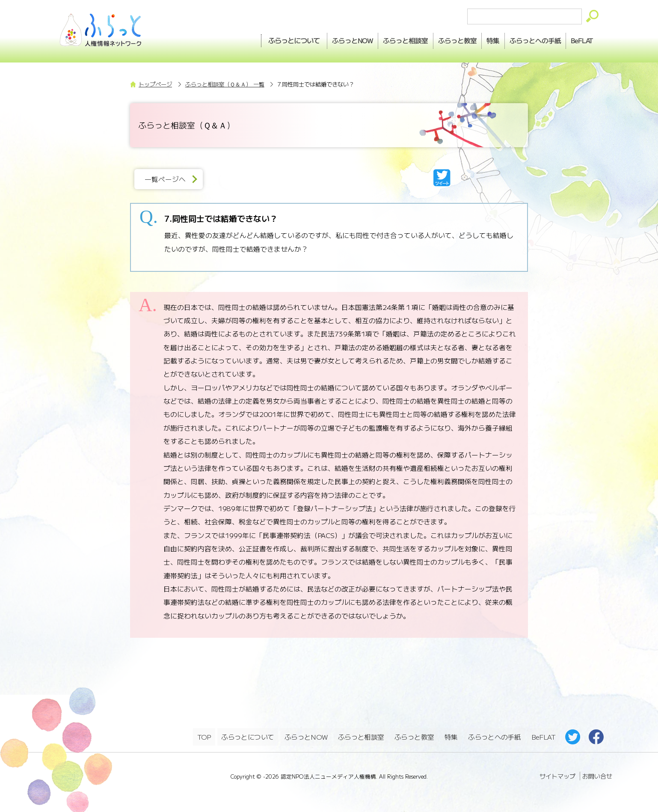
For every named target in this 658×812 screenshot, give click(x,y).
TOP (204, 736)
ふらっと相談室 (362, 736)
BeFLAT (579, 39)
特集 (481, 39)
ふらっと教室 (415, 736)
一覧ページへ (168, 179)
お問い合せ (597, 773)
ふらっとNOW (307, 736)
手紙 (528, 39)
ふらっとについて (265, 39)
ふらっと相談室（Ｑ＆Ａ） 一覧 (225, 84)
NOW (326, 39)
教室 (441, 39)
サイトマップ (557, 773)
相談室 (384, 39)
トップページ (155, 84)
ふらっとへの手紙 (494, 736)
